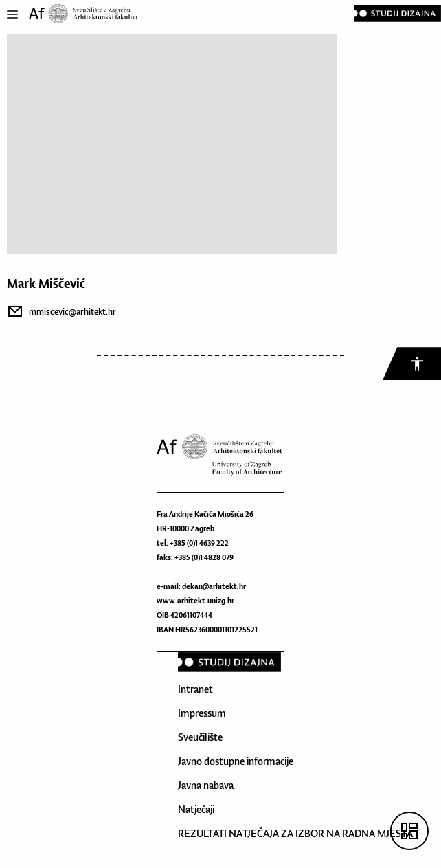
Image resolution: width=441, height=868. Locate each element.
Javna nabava (206, 785)
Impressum (202, 713)
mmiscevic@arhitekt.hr (72, 312)
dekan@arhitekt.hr (214, 586)
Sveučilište (200, 737)
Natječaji (196, 809)
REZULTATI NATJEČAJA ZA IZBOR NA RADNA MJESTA (295, 833)
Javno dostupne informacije (236, 761)
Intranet (195, 689)
